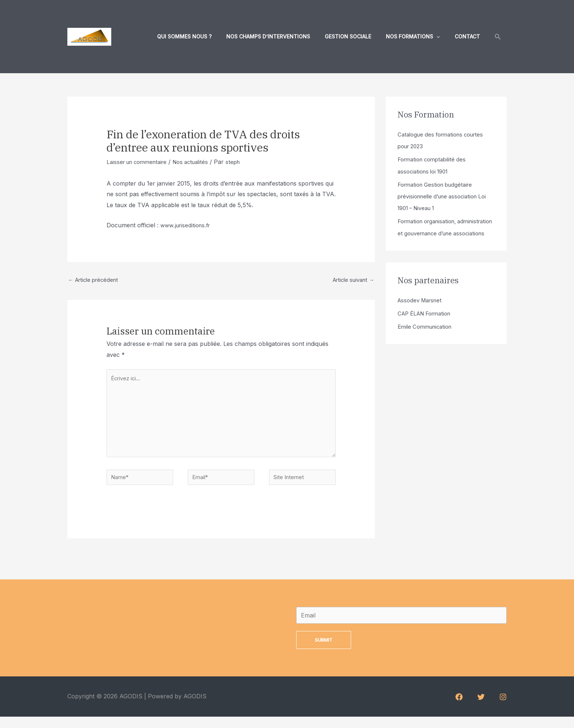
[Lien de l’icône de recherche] (498, 37)
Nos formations (419, 37)
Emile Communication (427, 337)
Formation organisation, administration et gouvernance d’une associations (440, 232)
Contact (469, 36)
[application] (443, 37)
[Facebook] (459, 708)
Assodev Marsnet (422, 311)
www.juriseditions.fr (187, 225)
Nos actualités (199, 162)
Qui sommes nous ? (204, 36)
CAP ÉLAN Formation (428, 324)
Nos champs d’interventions (284, 36)
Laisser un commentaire (140, 162)
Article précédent (96, 281)
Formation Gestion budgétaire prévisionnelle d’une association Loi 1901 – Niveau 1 (441, 196)
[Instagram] (503, 708)
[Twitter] (481, 708)
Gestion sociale (359, 36)
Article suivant (351, 281)
